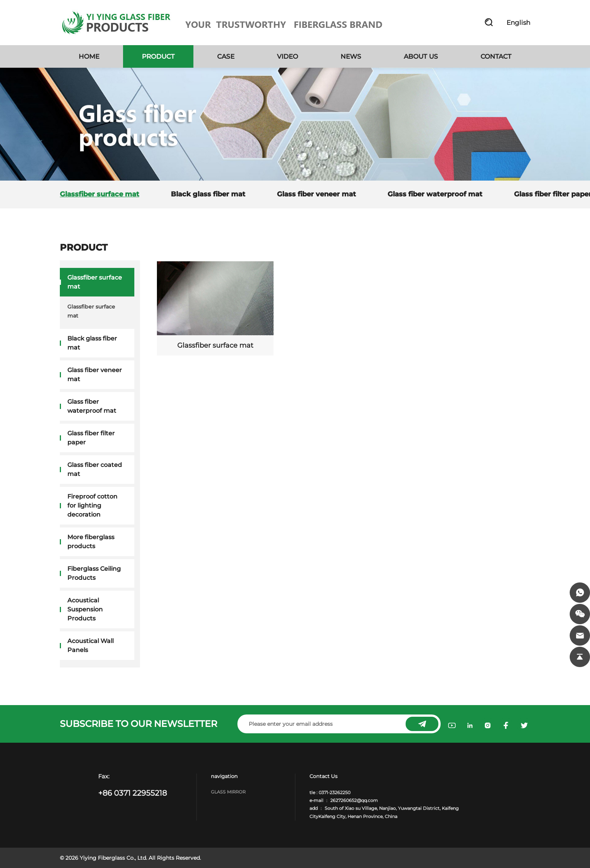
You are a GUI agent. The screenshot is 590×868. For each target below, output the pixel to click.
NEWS (351, 56)
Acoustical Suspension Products (85, 609)
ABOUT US (421, 56)
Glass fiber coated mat (95, 469)
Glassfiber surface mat (100, 194)
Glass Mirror (243, 793)
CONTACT (496, 56)
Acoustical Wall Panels (90, 645)
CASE (226, 56)
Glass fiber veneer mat (316, 194)
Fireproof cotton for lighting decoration (92, 505)
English (518, 23)
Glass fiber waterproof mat (435, 194)
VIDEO (287, 56)
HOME (89, 56)
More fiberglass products (91, 542)
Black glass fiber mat (208, 194)
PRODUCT (158, 56)
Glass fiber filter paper (91, 438)
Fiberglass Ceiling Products (94, 573)
